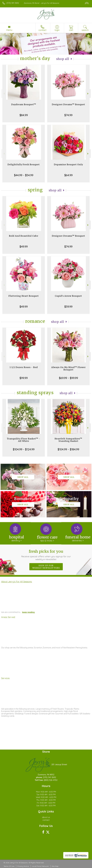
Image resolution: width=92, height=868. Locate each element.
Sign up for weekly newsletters (46, 567)
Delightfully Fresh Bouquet (24, 164)
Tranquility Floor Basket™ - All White (24, 440)
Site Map (55, 866)
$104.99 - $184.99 (68, 449)
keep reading (28, 612)
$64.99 (68, 175)
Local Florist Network (40, 866)
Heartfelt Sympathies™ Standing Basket (68, 440)
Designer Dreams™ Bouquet (68, 104)
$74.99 (68, 115)
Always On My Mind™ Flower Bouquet (68, 368)
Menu (9, 30)
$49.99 (24, 247)
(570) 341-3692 (13, 3)
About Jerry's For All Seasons (17, 582)
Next (88, 94)
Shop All (63, 59)
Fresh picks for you (46, 555)
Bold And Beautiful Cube (24, 236)
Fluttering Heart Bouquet (24, 296)
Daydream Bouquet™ (24, 104)
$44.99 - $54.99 (24, 175)
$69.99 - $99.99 (68, 378)
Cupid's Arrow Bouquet (68, 296)
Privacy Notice (23, 866)
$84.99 (24, 115)
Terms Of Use (9, 866)
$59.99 (68, 307)
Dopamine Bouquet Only (68, 164)
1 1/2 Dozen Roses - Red (24, 367)
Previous (4, 94)
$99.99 (24, 378)
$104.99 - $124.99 (24, 449)
